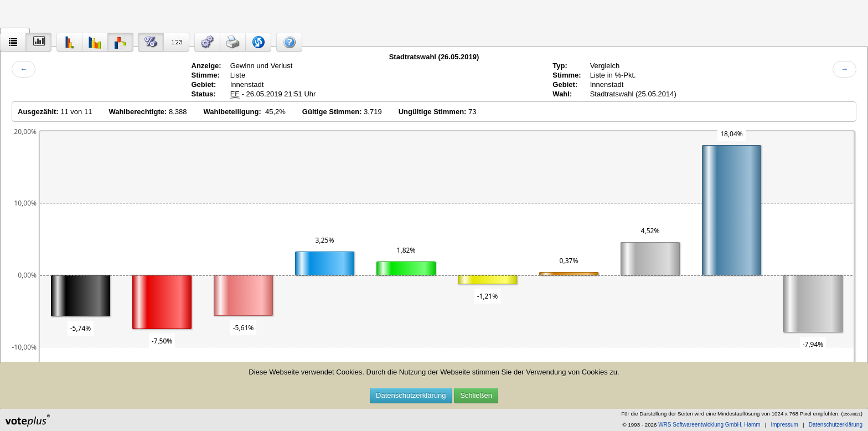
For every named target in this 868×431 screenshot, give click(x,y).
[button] (207, 42)
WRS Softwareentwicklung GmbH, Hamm (709, 425)
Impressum (784, 425)
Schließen (476, 395)
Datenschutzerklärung (411, 395)
